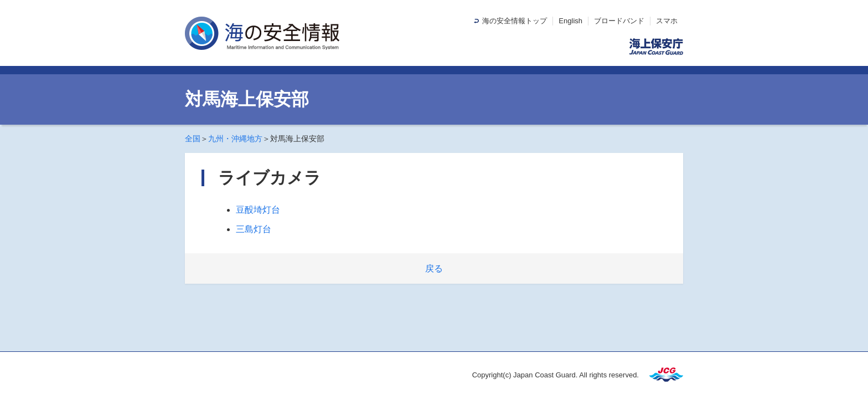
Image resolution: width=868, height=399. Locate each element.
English (570, 21)
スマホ (667, 21)
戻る (434, 268)
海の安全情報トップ (515, 21)
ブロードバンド (619, 21)
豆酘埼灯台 (258, 210)
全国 (193, 139)
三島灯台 (254, 229)
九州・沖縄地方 (235, 139)
